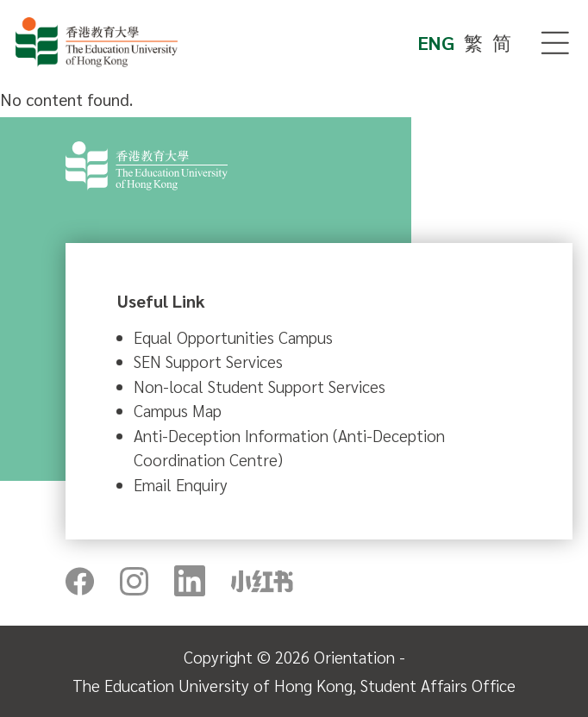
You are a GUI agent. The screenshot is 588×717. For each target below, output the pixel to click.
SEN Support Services (208, 361)
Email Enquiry (181, 484)
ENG (436, 42)
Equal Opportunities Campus (233, 337)
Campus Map (178, 410)
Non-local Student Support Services (260, 386)
